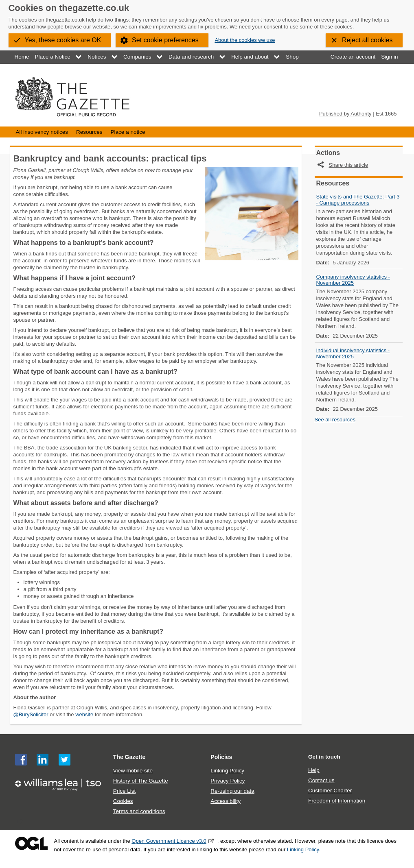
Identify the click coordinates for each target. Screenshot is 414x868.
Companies (137, 57)
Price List (125, 791)
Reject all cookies (367, 40)
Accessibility (226, 801)
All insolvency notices (42, 132)
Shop (292, 57)
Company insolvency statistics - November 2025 (353, 280)
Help (314, 770)
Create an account (353, 57)
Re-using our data (232, 791)
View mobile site (133, 771)
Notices (97, 57)
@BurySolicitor (31, 714)
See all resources (335, 420)
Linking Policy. (304, 849)
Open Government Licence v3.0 (169, 841)
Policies (221, 757)
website (84, 714)
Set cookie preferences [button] (165, 40)
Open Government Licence (31, 843)
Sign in (389, 57)
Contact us (321, 780)
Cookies (123, 801)
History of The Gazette (141, 781)
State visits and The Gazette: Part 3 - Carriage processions (358, 200)
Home (22, 57)
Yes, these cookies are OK (63, 40)
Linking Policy (227, 771)
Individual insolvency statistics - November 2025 (353, 353)
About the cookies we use (245, 40)
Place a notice (128, 132)
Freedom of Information (337, 801)
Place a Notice (53, 57)
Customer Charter (330, 791)
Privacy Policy (228, 781)
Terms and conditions (139, 811)
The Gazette (129, 757)
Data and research (191, 57)
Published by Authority (345, 114)
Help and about (250, 57)
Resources (89, 132)
